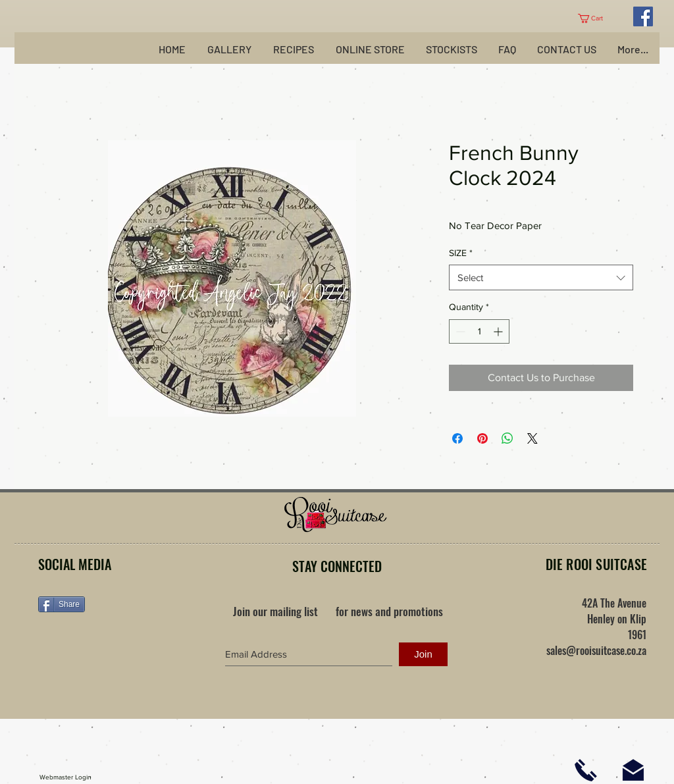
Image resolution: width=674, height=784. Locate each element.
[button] (595, 18)
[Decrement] (459, 331)
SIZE (461, 253)
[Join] (423, 654)
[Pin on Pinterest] (482, 438)
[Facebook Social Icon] (643, 16)
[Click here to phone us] (586, 770)
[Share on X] (532, 438)
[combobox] (541, 277)
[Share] (62, 604)
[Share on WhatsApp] (507, 438)
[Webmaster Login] (65, 777)
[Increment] (499, 331)
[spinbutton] (479, 331)
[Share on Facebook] (457, 438)
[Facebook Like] (120, 646)
